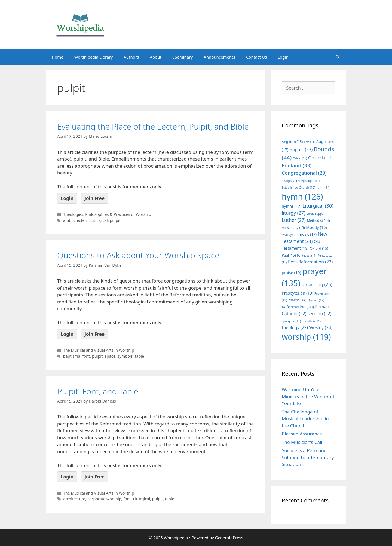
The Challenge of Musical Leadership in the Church (305, 419)
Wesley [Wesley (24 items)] (321, 327)
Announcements (219, 57)
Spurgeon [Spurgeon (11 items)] (291, 321)
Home (58, 57)
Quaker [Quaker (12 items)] (316, 300)
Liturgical (99, 220)
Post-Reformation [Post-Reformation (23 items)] (310, 262)
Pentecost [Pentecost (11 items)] (307, 256)
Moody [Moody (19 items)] (316, 227)
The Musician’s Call (302, 442)
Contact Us (256, 57)
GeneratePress (229, 538)
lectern (82, 220)
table (139, 356)
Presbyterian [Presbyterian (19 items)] (297, 293)
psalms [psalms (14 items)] (297, 300)
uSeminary (183, 57)
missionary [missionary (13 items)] (293, 228)
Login (283, 57)
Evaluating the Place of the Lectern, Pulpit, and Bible (153, 126)
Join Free (94, 198)
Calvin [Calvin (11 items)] (300, 158)
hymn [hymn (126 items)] (302, 196)
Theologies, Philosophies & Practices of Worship (107, 214)
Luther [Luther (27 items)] (294, 220)
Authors (131, 57)
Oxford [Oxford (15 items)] (319, 248)
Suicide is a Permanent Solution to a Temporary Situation (308, 457)
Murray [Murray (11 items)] (290, 235)
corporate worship (104, 499)
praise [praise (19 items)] (291, 272)
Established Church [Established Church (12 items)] (298, 187)
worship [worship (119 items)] (306, 337)
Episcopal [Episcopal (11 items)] (311, 181)
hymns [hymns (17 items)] (292, 206)
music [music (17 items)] (308, 234)
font (127, 499)
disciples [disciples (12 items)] (291, 181)
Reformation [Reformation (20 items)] (298, 307)
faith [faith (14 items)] (323, 187)
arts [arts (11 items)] (310, 142)
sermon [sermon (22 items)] (320, 314)
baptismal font (77, 356)
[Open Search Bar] (338, 57)
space (110, 356)
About (156, 57)
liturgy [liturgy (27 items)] (294, 213)
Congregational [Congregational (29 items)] (304, 173)
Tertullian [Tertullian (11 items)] (311, 321)
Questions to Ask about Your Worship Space (138, 255)
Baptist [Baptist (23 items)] (301, 149)
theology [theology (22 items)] (295, 327)
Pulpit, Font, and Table (98, 391)
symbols (125, 356)
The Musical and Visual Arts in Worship (99, 350)
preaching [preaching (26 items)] (317, 284)
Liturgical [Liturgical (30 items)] (318, 206)
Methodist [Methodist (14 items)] (318, 221)
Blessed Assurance (302, 434)
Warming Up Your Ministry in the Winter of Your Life (308, 396)
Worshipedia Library (94, 57)
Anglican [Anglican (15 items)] (292, 142)
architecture (74, 499)
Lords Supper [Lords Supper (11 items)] (318, 214)
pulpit (115, 220)
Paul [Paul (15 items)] (289, 255)
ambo (68, 220)
